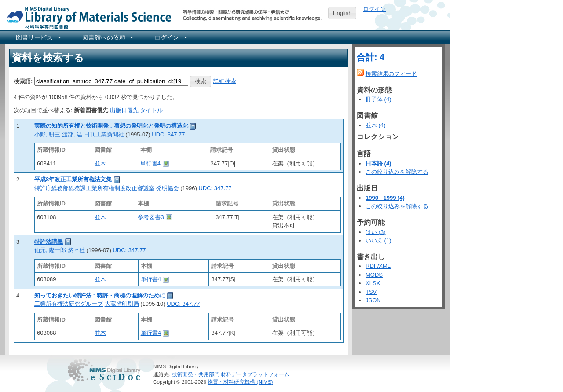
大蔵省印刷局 (122, 304)
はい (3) (376, 232)
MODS (374, 275)
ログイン (374, 9)
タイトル (151, 110)
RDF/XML (378, 266)
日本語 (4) (378, 163)
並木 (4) (376, 125)
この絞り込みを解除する (397, 172)
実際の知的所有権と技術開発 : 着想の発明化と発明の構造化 (111, 126)
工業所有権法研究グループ (69, 304)
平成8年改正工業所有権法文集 (73, 179)
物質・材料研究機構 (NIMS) (240, 382)
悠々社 (76, 250)
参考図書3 (151, 217)
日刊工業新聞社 (104, 134)
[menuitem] (38, 37)
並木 (100, 163)
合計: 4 (371, 57)
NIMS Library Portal (86, 17)
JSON (373, 300)
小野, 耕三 (47, 134)
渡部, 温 (72, 134)
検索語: (23, 81)
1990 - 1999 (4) (385, 198)
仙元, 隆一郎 (50, 250)
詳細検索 (225, 81)
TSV (371, 292)
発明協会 (168, 188)
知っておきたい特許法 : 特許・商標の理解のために (100, 295)
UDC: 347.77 (168, 134)
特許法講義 (49, 242)
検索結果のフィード (391, 74)
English (342, 13)
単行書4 (150, 163)
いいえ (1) (378, 240)
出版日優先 (124, 110)
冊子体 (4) (378, 99)
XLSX (373, 283)
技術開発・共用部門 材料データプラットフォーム (231, 374)
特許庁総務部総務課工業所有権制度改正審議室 (94, 188)
